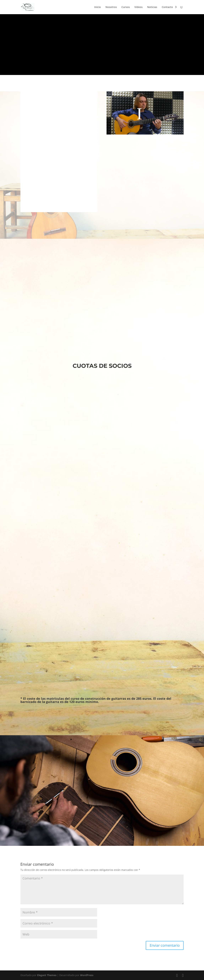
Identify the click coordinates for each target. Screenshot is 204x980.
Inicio (98, 7)
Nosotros (111, 7)
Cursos (126, 7)
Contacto (167, 7)
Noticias (152, 7)
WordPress (87, 975)
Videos (138, 7)
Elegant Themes (47, 975)
